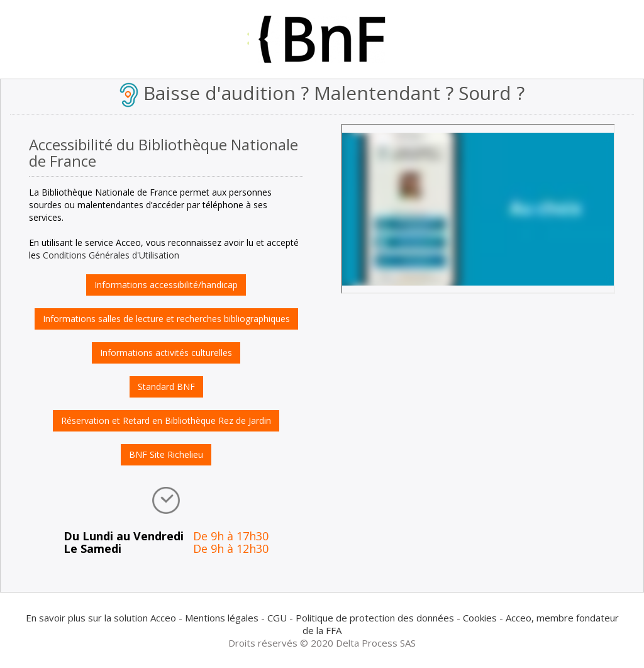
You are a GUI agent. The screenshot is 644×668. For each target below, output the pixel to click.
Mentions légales (222, 618)
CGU (277, 618)
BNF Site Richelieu (166, 454)
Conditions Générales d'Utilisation (111, 255)
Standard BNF (166, 387)
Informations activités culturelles (166, 353)
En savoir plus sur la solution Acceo (101, 618)
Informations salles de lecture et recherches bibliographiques (166, 319)
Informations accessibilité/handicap (166, 285)
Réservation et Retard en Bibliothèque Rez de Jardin (166, 420)
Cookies (480, 618)
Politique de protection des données (375, 618)
